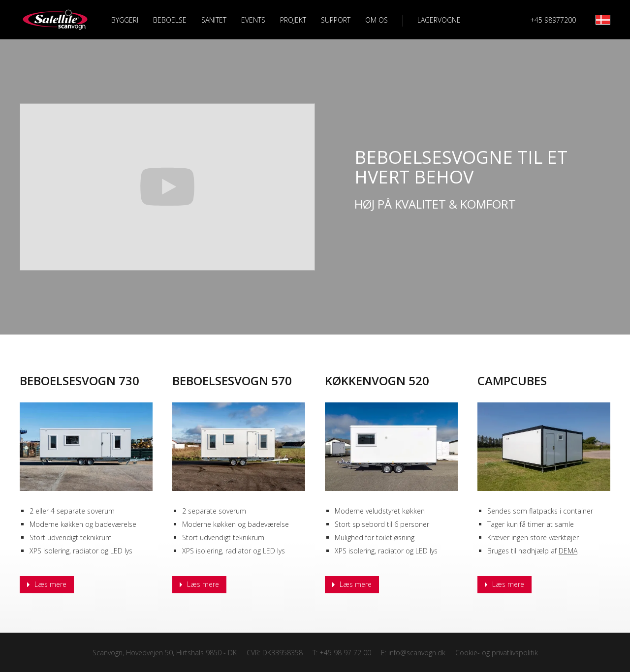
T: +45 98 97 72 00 (342, 653)
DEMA (568, 551)
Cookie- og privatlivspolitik (497, 653)
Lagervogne (439, 20)
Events (253, 20)
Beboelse (170, 20)
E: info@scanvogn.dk (413, 653)
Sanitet (214, 20)
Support (336, 20)
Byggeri (125, 20)
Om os (377, 20)
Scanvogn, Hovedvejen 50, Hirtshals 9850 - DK (165, 653)
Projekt (293, 20)
